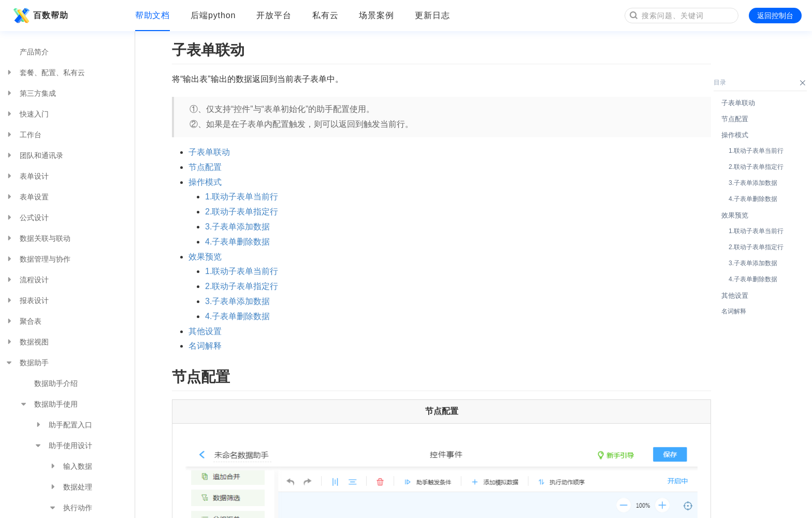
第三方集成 (31, 93)
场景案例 (376, 15)
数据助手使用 (49, 404)
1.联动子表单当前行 (242, 197)
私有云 (325, 15)
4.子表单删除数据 (237, 242)
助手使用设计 (63, 445)
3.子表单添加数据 (237, 227)
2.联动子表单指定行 (242, 212)
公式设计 (27, 218)
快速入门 (27, 114)
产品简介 (34, 52)
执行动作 (70, 508)
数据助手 (27, 363)
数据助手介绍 (56, 383)
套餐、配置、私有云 (45, 73)
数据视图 (27, 342)
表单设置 (27, 197)
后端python (213, 15)
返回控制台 (775, 16)
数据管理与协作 (38, 259)
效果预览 (205, 257)
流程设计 (27, 280)
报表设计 (27, 300)
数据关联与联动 (38, 238)
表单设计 (27, 176)
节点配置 (205, 167)
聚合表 (23, 321)
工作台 (23, 135)
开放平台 (274, 15)
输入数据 (70, 466)
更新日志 (432, 15)
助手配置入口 (63, 425)
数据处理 (70, 487)
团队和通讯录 (34, 155)
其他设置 (205, 331)
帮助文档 (153, 15)
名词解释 (205, 346)
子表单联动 (209, 152)
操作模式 (205, 182)
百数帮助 (39, 16)
